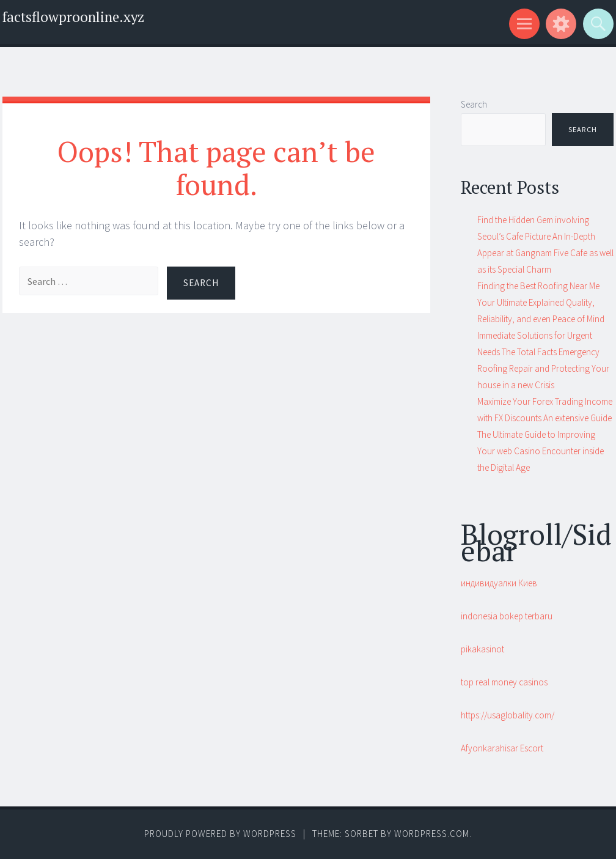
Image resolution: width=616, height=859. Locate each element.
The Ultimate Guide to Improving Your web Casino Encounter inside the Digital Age (541, 451)
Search (474, 104)
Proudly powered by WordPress (220, 834)
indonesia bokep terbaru (507, 616)
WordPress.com (432, 834)
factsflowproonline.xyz (73, 17)
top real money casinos (504, 682)
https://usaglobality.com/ (508, 715)
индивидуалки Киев (499, 583)
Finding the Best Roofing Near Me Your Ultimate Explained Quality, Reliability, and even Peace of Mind (541, 302)
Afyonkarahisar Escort (502, 748)
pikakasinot (482, 649)
